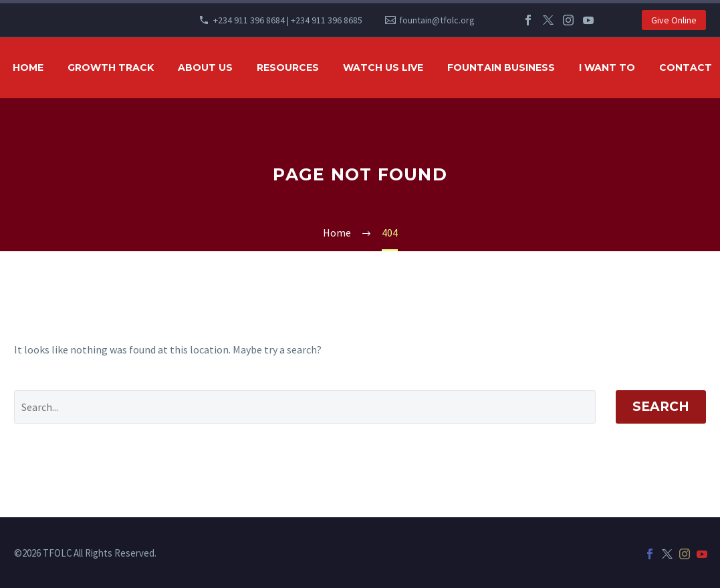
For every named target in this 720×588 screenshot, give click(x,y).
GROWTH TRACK (111, 67)
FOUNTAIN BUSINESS (501, 67)
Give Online (674, 20)
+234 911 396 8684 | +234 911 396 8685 (288, 20)
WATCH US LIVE (383, 67)
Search (661, 407)
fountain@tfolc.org (437, 20)
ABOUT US (205, 67)
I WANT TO (607, 67)
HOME (28, 67)
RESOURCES (288, 67)
